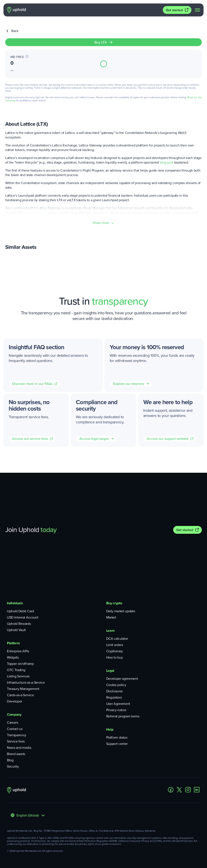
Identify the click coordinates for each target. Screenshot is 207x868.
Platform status (117, 737)
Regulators (114, 697)
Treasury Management (23, 689)
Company (14, 714)
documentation (35, 213)
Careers (13, 723)
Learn (110, 631)
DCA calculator (117, 639)
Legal (110, 671)
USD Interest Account (23, 617)
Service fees (16, 741)
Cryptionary (115, 651)
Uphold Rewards (19, 624)
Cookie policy (116, 685)
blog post (166, 162)
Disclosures (114, 691)
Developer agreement (122, 679)
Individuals (15, 603)
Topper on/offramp (20, 664)
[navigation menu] (197, 10)
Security (13, 766)
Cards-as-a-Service (20, 695)
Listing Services (18, 676)
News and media (19, 748)
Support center (117, 744)
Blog (10, 760)
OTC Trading (16, 670)
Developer (15, 701)
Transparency (17, 735)
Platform (13, 643)
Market (111, 617)
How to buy (115, 657)
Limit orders (115, 645)
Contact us (15, 729)
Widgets (13, 657)
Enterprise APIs (18, 651)
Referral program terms (123, 716)
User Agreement (118, 704)
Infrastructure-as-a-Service (26, 682)
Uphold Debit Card (20, 611)
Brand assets (16, 754)
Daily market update (121, 611)
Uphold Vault (16, 630)
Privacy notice (116, 710)
